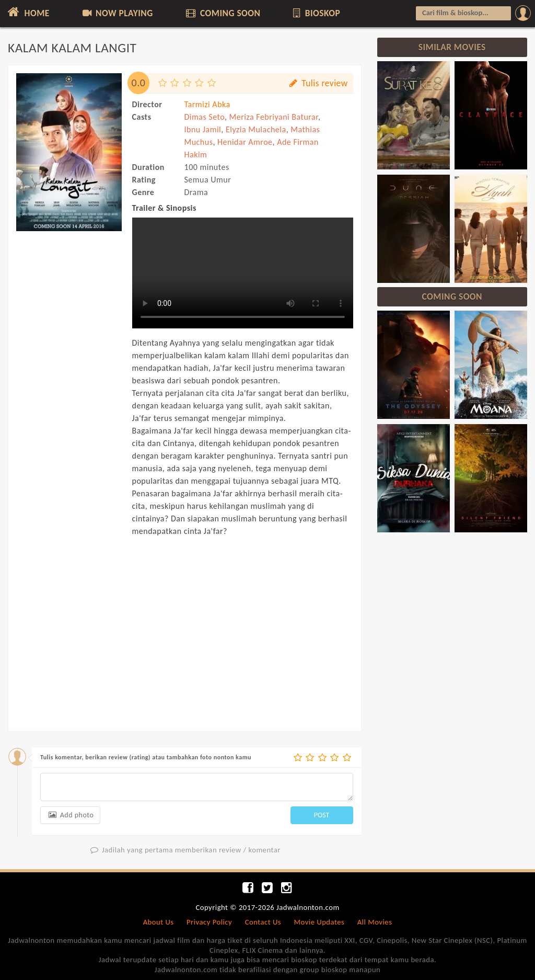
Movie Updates (319, 922)
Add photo (70, 815)
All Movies (375, 922)
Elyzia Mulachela (256, 129)
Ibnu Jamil (203, 129)
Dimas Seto (205, 117)
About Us (159, 922)
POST (322, 815)
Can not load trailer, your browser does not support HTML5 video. (243, 273)
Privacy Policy (209, 922)
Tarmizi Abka (207, 104)
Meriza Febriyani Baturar (274, 117)
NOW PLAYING (117, 13)
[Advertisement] (69, 417)
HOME (27, 12)
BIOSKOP (316, 13)
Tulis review (318, 83)
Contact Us (263, 922)
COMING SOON (222, 13)
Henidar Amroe (245, 142)
